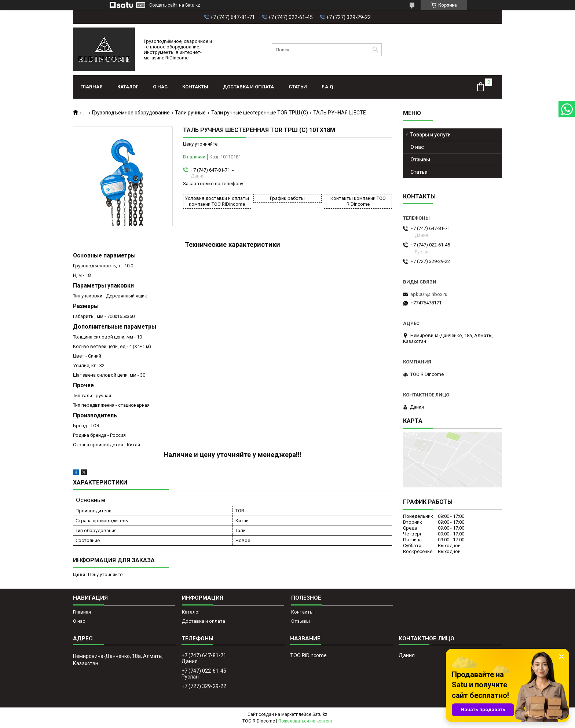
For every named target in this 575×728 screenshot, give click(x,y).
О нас (160, 87)
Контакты (195, 87)
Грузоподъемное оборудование (131, 113)
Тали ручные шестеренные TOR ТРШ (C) (260, 113)
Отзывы (420, 160)
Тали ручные (190, 113)
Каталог (128, 87)
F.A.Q (327, 87)
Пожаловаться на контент (305, 721)
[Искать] (375, 50)
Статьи (298, 87)
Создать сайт (163, 5)
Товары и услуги (431, 135)
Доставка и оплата (248, 87)
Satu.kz (320, 714)
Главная (91, 87)
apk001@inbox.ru (429, 294)
